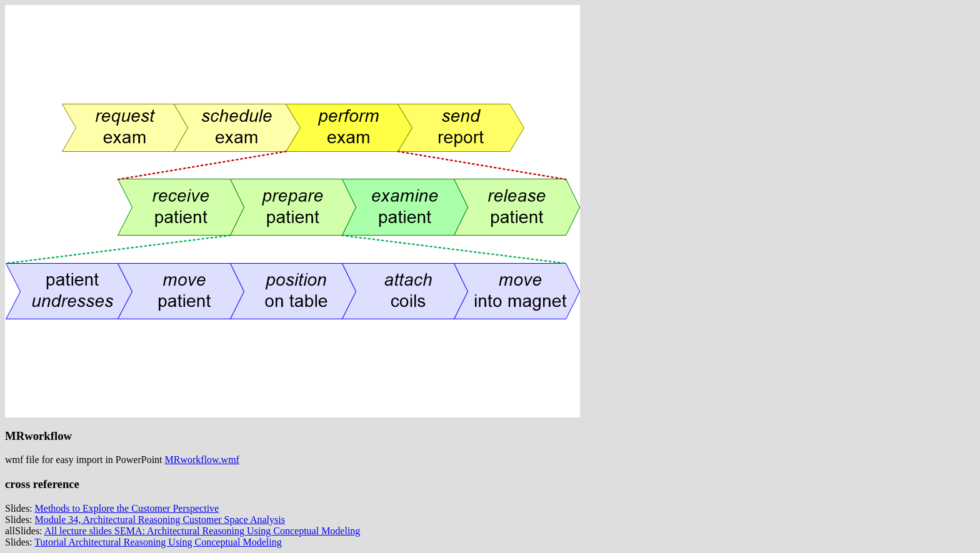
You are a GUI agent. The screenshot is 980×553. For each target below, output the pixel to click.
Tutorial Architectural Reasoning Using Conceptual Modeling (158, 542)
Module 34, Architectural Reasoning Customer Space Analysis (160, 520)
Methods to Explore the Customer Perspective (127, 508)
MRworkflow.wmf (202, 460)
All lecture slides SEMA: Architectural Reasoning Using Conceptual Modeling (202, 531)
